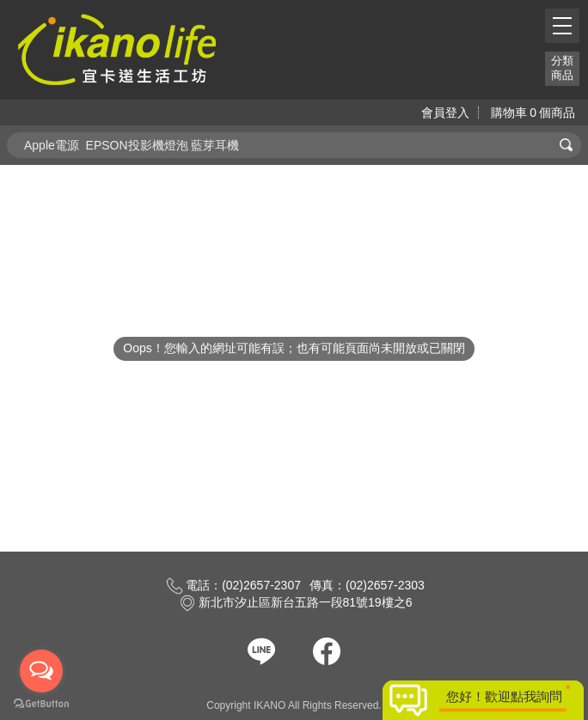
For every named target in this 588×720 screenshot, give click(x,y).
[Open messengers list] (41, 671)
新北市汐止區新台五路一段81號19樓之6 (296, 602)
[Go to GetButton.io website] (41, 703)
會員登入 (445, 113)
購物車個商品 (533, 113)
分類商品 (562, 68)
